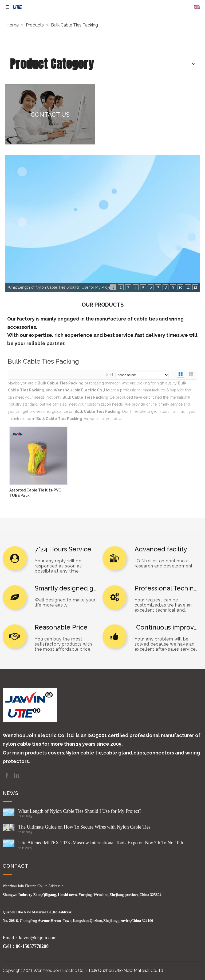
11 (188, 287)
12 (195, 287)
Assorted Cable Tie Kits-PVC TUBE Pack (35, 493)
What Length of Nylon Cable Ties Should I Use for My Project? (80, 811)
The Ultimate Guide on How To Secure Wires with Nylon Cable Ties (84, 827)
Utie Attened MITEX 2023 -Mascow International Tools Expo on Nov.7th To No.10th (101, 843)
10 (181, 287)
